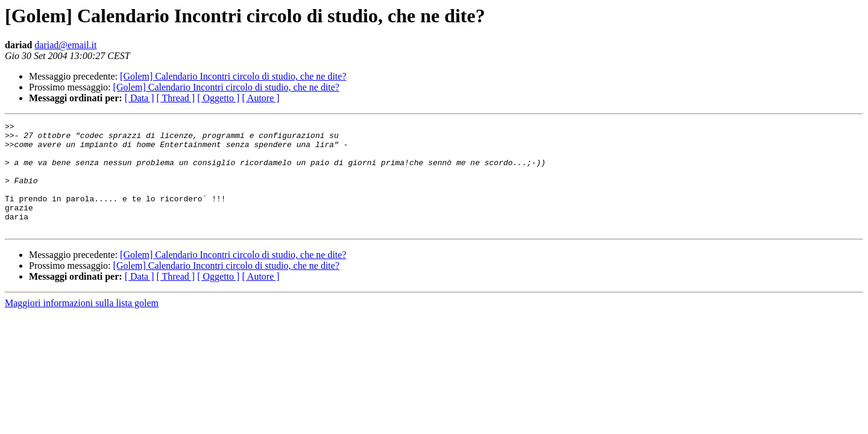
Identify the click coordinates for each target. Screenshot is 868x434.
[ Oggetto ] (218, 98)
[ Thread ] (176, 98)
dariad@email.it (65, 45)
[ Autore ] (260, 98)
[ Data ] (140, 98)
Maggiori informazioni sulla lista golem (82, 325)
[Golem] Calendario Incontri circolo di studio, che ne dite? (233, 76)
